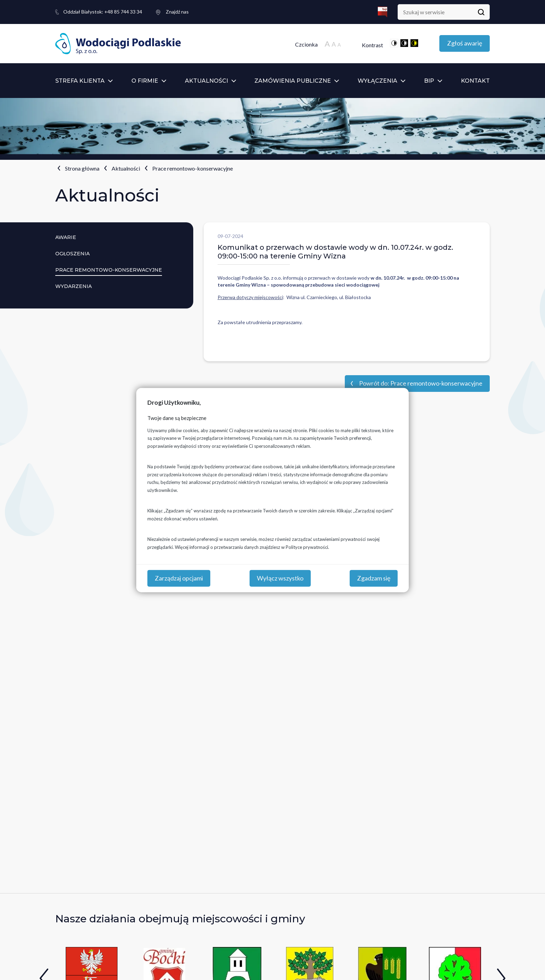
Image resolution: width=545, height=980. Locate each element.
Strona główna (82, 168)
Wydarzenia (74, 286)
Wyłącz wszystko (280, 578)
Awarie (66, 237)
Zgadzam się (374, 578)
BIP (429, 81)
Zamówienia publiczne (293, 81)
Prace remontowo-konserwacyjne (193, 168)
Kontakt (475, 81)
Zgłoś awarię (465, 43)
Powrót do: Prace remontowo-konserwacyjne (421, 383)
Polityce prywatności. (307, 547)
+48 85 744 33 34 (103, 12)
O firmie (145, 81)
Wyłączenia (377, 81)
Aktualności (206, 81)
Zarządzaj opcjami (179, 578)
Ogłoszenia (72, 254)
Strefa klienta (80, 81)
